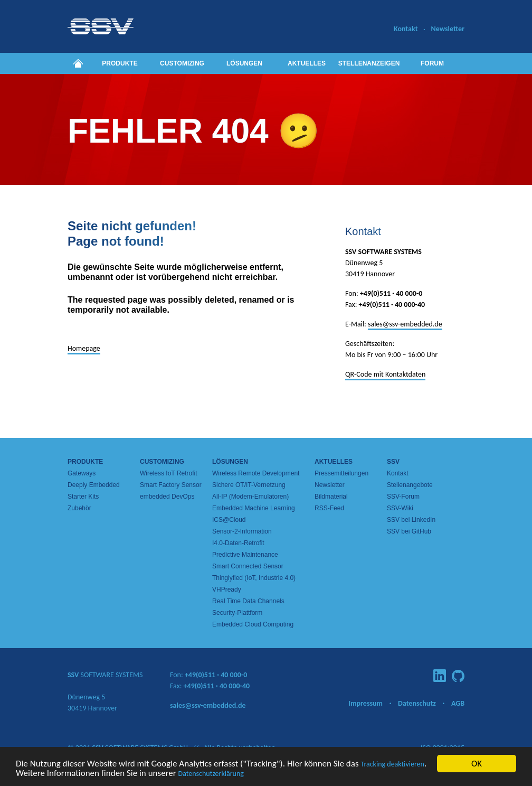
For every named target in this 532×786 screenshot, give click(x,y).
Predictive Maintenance (245, 555)
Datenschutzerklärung (211, 774)
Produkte (120, 63)
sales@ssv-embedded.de (405, 324)
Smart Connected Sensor (248, 566)
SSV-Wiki (400, 508)
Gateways (82, 473)
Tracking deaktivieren (392, 765)
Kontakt (406, 29)
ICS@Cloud (229, 520)
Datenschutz (417, 703)
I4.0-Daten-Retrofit (238, 543)
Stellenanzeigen (369, 63)
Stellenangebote (410, 485)
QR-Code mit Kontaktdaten (385, 374)
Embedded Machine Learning (254, 508)
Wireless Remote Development (256, 473)
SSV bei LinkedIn (411, 520)
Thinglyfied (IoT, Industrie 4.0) (254, 578)
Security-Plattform (237, 613)
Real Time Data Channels (248, 601)
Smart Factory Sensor (171, 485)
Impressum (365, 703)
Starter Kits (83, 497)
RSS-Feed (329, 508)
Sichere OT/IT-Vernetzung (249, 485)
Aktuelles (307, 63)
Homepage (84, 348)
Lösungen (244, 63)
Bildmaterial (331, 497)
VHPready (227, 589)
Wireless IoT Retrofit (168, 473)
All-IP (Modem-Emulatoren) (250, 497)
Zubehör (79, 508)
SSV (393, 462)
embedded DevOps (167, 497)
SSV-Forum (403, 497)
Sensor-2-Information (242, 531)
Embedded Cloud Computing (253, 624)
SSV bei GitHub (409, 531)
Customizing (182, 63)
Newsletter (448, 29)
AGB (458, 703)
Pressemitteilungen (341, 473)
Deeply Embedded (94, 485)
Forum (432, 63)
